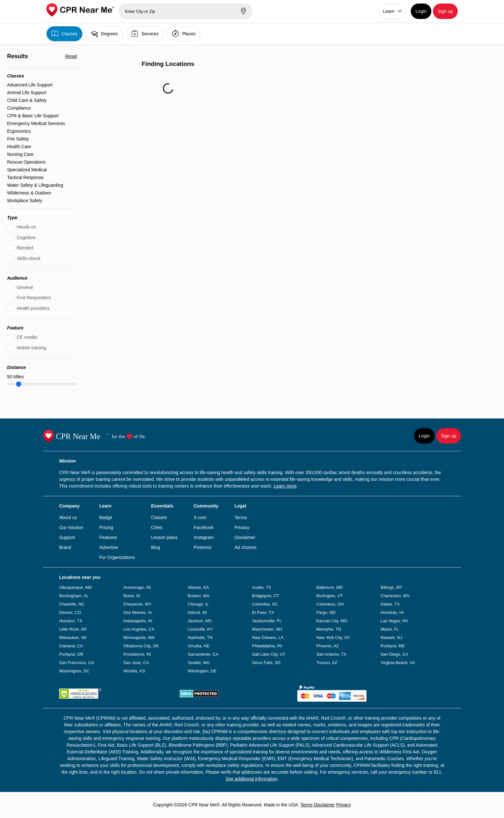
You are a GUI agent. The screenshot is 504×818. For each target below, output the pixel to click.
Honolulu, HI (392, 612)
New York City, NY (333, 638)
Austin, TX (262, 587)
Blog (156, 547)
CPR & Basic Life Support (33, 116)
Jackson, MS (200, 621)
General (25, 287)
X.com (200, 517)
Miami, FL (390, 629)
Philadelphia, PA (267, 646)
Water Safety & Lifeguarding (35, 185)
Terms (240, 517)
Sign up (445, 11)
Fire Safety (18, 139)
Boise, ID (132, 596)
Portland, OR (71, 654)
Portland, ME (393, 646)
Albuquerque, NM (75, 587)
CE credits (27, 337)
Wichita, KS (134, 671)
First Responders (34, 298)
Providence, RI (137, 654)
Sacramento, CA (203, 654)
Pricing (106, 527)
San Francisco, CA (76, 663)
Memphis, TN (329, 629)
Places (184, 34)
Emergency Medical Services (36, 123)
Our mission (71, 527)
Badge (106, 517)
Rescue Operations (26, 162)
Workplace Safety (25, 201)
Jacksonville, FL (267, 621)
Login (421, 11)
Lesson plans (164, 537)
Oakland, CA (71, 646)
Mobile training (31, 348)
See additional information (251, 779)
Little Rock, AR (73, 629)
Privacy (242, 527)
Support (67, 537)
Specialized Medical (27, 170)
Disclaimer (245, 537)
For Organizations (117, 557)
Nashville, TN (200, 638)
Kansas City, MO (332, 621)
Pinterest (202, 547)
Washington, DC (74, 671)
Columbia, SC (265, 604)
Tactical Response (25, 177)
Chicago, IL (198, 604)
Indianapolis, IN (138, 621)
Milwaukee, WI (73, 638)
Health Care (19, 147)
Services (145, 34)
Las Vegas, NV (394, 621)
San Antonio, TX (331, 654)
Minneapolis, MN (139, 638)
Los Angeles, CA (139, 629)
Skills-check (29, 258)
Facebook (203, 527)
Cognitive (26, 238)
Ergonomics (19, 131)
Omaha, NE (199, 646)
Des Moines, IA (138, 612)
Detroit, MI (197, 612)
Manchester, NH (267, 629)
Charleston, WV (395, 596)
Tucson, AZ (327, 663)
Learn (389, 11)
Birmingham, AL (74, 596)
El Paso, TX (263, 612)
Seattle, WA (199, 663)
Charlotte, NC (72, 604)
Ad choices (245, 547)
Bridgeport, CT (266, 596)
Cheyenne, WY (137, 604)
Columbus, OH (330, 604)
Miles (15, 377)
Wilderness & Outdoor (29, 193)
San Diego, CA (394, 654)
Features (108, 537)
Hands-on (27, 227)
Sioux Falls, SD (266, 663)
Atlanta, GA (198, 587)
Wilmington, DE (202, 671)
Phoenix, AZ (328, 646)
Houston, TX (71, 621)
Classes (64, 34)
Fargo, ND (326, 612)
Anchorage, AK (137, 587)
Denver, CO (70, 612)
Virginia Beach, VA (398, 663)
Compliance (19, 108)
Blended (25, 248)
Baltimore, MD (329, 587)
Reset (71, 56)
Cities (157, 527)
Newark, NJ (391, 638)
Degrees (104, 34)
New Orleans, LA (268, 638)
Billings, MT (391, 587)
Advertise (109, 547)
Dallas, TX (390, 604)
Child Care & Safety (27, 100)
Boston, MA (198, 596)
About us (68, 517)
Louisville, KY (200, 629)
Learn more (285, 486)
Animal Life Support (27, 93)
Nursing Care (20, 154)
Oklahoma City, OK (141, 646)
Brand (65, 547)
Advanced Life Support (30, 85)
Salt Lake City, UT (269, 654)
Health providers (33, 308)
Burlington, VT (329, 596)
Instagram (203, 537)
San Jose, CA (136, 663)
